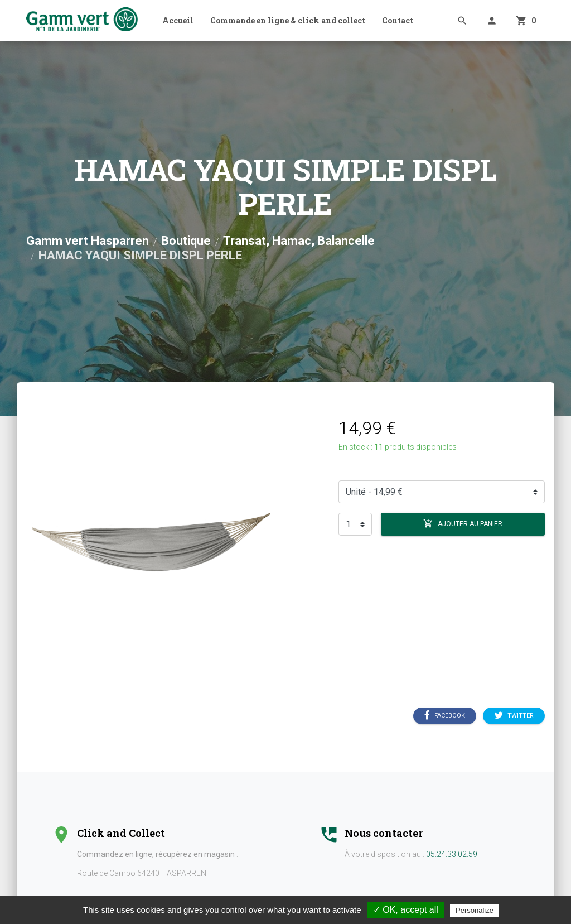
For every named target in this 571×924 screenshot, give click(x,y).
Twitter (514, 716)
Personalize (475, 910)
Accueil (178, 20)
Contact (398, 20)
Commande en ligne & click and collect (288, 20)
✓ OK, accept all (406, 910)
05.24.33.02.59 (452, 854)
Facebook (445, 716)
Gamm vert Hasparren (88, 241)
